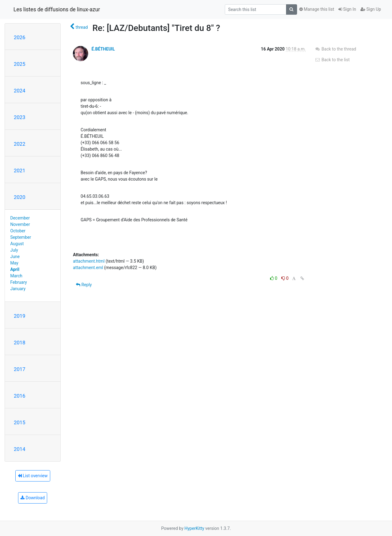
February (19, 282)
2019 (20, 316)
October (18, 231)
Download (33, 498)
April (15, 269)
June (15, 257)
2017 (20, 369)
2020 (20, 197)
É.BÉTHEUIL (103, 49)
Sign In (347, 9)
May (14, 263)
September (21, 237)
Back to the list (332, 60)
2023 (20, 117)
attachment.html (89, 261)
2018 (20, 343)
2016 (20, 396)
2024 (20, 91)
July (14, 250)
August (17, 244)
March (17, 276)
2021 (20, 171)
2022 (20, 144)
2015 (20, 422)
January (18, 289)
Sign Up (371, 9)
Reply (84, 285)
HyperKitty (194, 528)
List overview (33, 476)
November (20, 224)
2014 (20, 449)
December (20, 218)
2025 (20, 64)
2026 (20, 37)
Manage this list (317, 9)
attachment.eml (88, 268)
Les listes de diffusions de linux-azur (57, 9)
